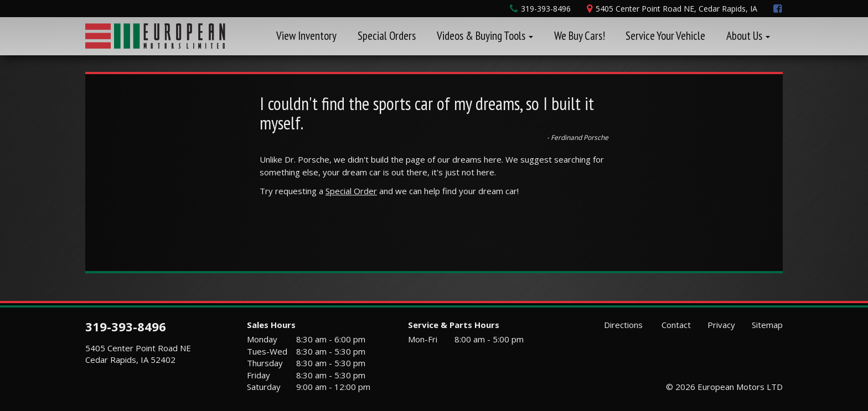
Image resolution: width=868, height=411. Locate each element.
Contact (675, 325)
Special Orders (387, 36)
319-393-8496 (126, 326)
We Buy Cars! (580, 36)
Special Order (351, 191)
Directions (622, 325)
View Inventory (306, 36)
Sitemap (767, 325)
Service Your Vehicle (665, 36)
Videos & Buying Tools (485, 36)
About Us (748, 36)
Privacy (721, 325)
